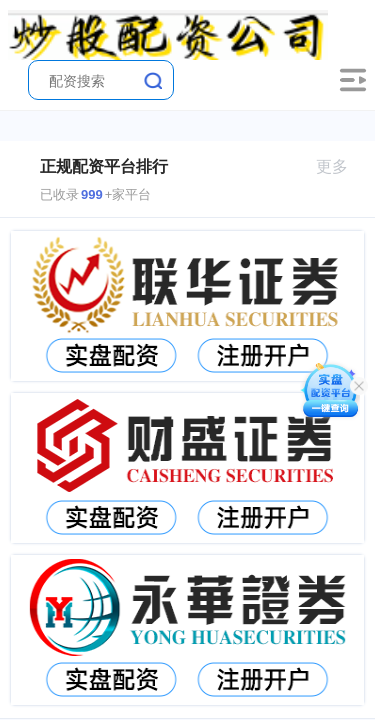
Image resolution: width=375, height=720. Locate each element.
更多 (340, 166)
